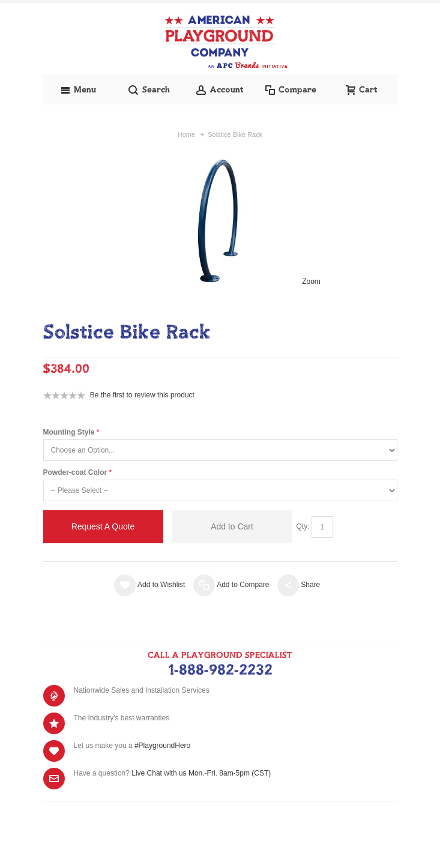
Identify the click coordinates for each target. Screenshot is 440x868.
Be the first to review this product (142, 395)
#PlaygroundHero (162, 746)
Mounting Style (69, 432)
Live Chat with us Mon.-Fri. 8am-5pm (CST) (201, 773)
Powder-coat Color (75, 472)
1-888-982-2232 (220, 671)
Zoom (311, 282)
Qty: (303, 526)
